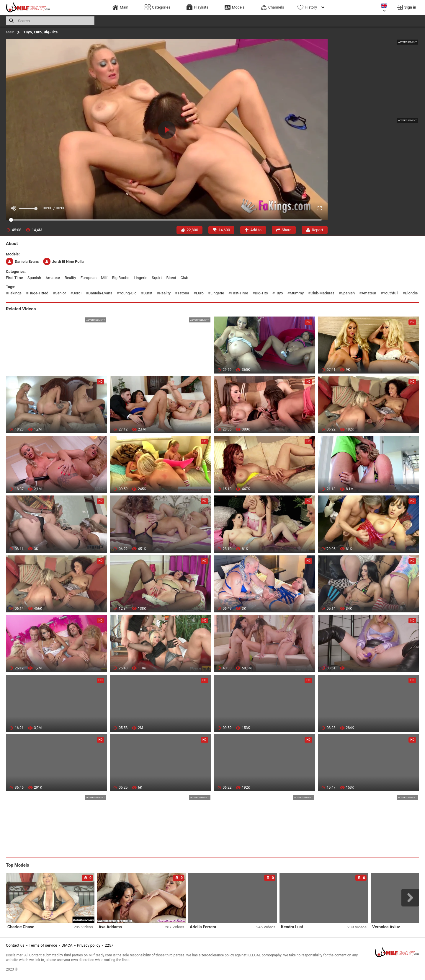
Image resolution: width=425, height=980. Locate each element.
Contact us (15, 945)
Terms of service (43, 945)
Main (10, 32)
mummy (297, 293)
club (184, 278)
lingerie (140, 278)
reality (70, 278)
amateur (53, 278)
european (89, 278)
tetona (183, 293)
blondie (411, 293)
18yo (279, 293)
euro (200, 293)
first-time (240, 293)
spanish (34, 278)
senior (61, 293)
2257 (109, 945)
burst (148, 293)
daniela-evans (100, 293)
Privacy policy (89, 945)
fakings (15, 293)
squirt (157, 278)
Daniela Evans (22, 261)
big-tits (261, 293)
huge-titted (38, 293)
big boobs (121, 278)
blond (171, 278)
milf (104, 278)
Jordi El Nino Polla (63, 261)
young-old (128, 293)
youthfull (391, 293)
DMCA (67, 945)
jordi (77, 293)
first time (14, 278)
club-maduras (322, 293)
